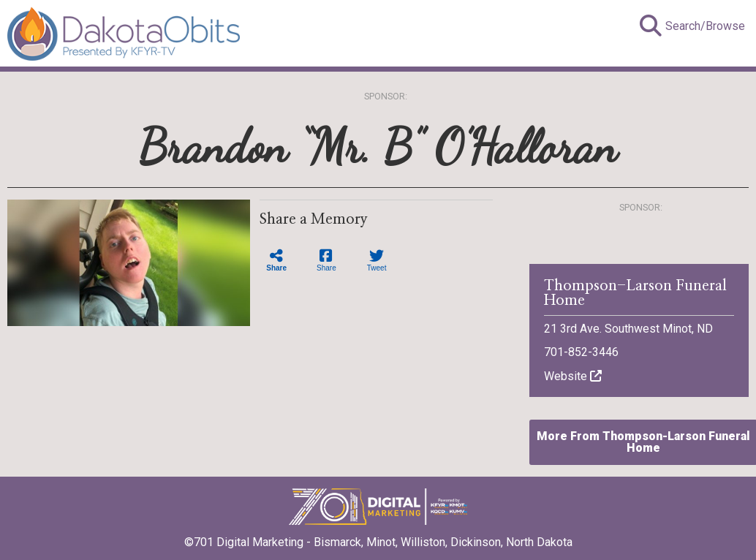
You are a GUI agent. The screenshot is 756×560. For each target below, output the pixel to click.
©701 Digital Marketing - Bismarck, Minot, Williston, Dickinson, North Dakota (378, 537)
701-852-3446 (581, 352)
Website (573, 376)
